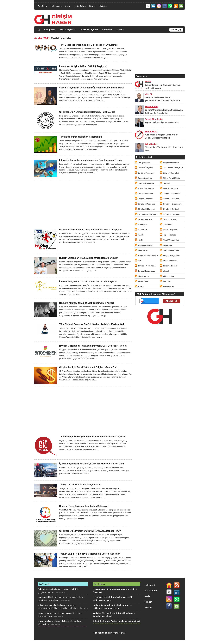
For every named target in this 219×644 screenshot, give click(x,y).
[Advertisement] (83, 204)
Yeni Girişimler (68, 30)
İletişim (103, 6)
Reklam (93, 6)
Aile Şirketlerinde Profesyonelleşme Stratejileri (116, 621)
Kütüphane (50, 30)
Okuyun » (61, 592)
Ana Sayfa (43, 6)
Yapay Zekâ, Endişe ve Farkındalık (162, 122)
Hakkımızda (56, 6)
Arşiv (68, 6)
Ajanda (120, 30)
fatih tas (42, 589)
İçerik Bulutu (80, 6)
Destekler (107, 30)
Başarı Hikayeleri (89, 30)
